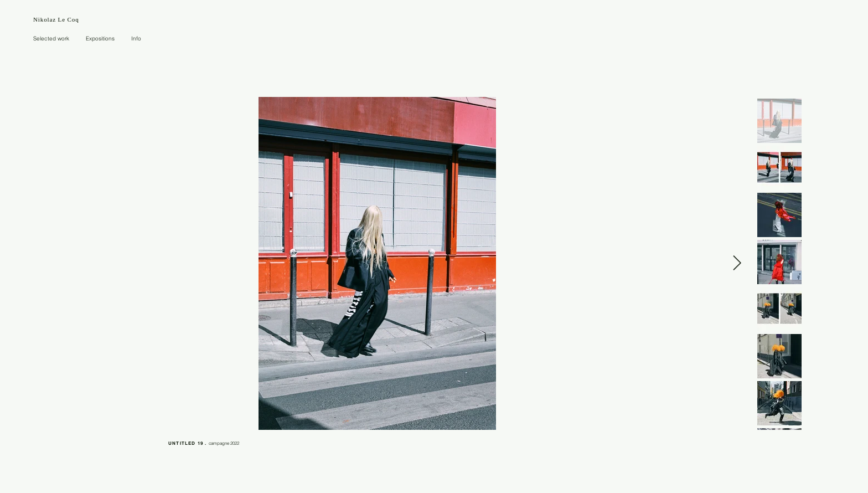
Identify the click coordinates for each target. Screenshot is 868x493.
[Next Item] (737, 263)
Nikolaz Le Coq (56, 19)
